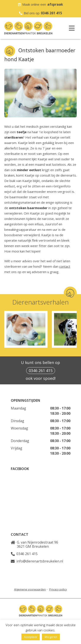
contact (65, 266)
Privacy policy (58, 589)
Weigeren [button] (51, 637)
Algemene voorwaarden (30, 589)
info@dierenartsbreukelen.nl (40, 561)
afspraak (55, 4)
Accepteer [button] (31, 637)
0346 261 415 (51, 13)
